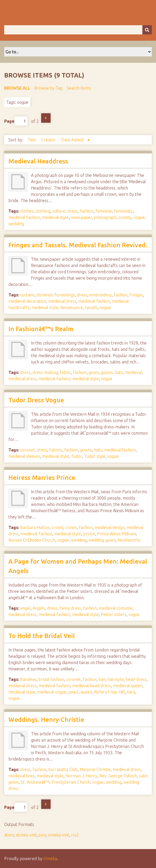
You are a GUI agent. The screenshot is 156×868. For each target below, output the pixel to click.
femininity (123, 211)
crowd (57, 527)
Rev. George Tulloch (118, 776)
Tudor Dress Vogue (36, 400)
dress (72, 211)
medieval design (110, 527)
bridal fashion (51, 679)
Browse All (17, 88)
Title (32, 140)
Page (16, 121)
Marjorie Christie (95, 769)
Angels (39, 608)
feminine (104, 211)
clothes (27, 211)
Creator (49, 140)
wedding (16, 224)
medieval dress (62, 301)
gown (94, 372)
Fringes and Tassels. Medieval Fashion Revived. (78, 245)
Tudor (77, 456)
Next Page (46, 118)
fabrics (56, 450)
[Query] (78, 30)
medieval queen (128, 686)
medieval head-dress (92, 686)
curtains (27, 295)
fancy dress (70, 608)
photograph (105, 217)
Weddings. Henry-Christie (46, 720)
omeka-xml (58, 835)
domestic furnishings (56, 295)
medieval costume (116, 608)
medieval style (55, 217)
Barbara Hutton (35, 527)
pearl (73, 692)
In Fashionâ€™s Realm (41, 329)
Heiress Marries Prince (42, 478)
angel (25, 608)
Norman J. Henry (81, 776)
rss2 (75, 835)
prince (89, 534)
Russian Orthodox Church (32, 540)
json (42, 835)
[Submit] (147, 30)
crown (71, 527)
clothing (43, 211)
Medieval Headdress (38, 161)
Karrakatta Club (63, 769)
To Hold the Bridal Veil (42, 636)
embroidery (101, 295)
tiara (131, 692)
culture (59, 211)
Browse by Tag (48, 88)
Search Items (79, 88)
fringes (136, 295)
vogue (139, 217)
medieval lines (21, 776)
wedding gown (102, 540)
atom (9, 835)
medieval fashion (24, 217)
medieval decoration (27, 301)
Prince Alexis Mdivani (116, 534)
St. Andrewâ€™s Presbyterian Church (55, 782)
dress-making (45, 372)
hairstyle (115, 679)
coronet (28, 450)
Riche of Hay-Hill (109, 692)
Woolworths (129, 540)
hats (119, 372)
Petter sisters (114, 614)
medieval (133, 372)
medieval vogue (52, 692)
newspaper (81, 217)
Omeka (50, 859)
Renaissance (72, 307)
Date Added (73, 140)
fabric (65, 372)
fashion (87, 211)
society (125, 217)
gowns (107, 372)
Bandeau (28, 679)
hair (102, 679)
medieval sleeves (24, 456)
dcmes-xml (26, 835)
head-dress (136, 679)
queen (86, 692)
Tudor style (95, 456)
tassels (91, 307)
